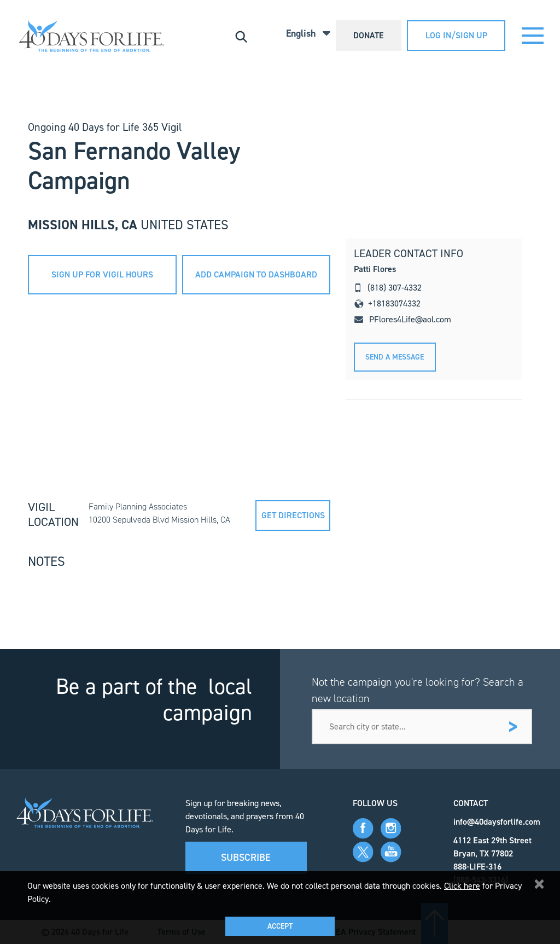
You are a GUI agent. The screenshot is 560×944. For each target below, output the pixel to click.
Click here (462, 886)
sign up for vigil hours (102, 274)
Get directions (293, 515)
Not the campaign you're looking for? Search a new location (418, 690)
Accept (280, 926)
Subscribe (246, 858)
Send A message (395, 357)
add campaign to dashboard (256, 274)
